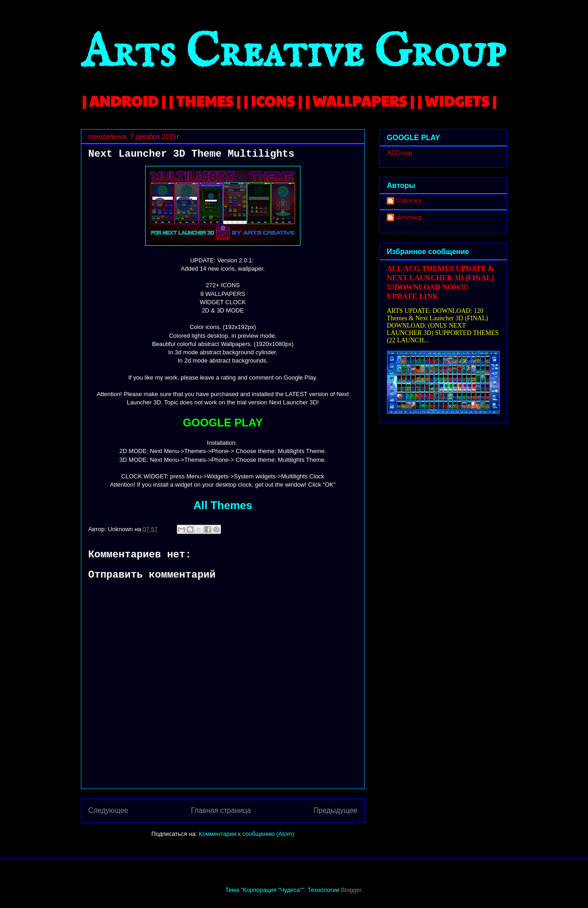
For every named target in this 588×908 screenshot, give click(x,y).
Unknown (409, 201)
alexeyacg (409, 217)
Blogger (351, 890)
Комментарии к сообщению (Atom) (247, 834)
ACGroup (399, 153)
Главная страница (221, 810)
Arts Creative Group (293, 54)
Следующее (108, 810)
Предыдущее (336, 810)
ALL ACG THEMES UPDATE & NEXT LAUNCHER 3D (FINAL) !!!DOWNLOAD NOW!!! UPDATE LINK (441, 282)
